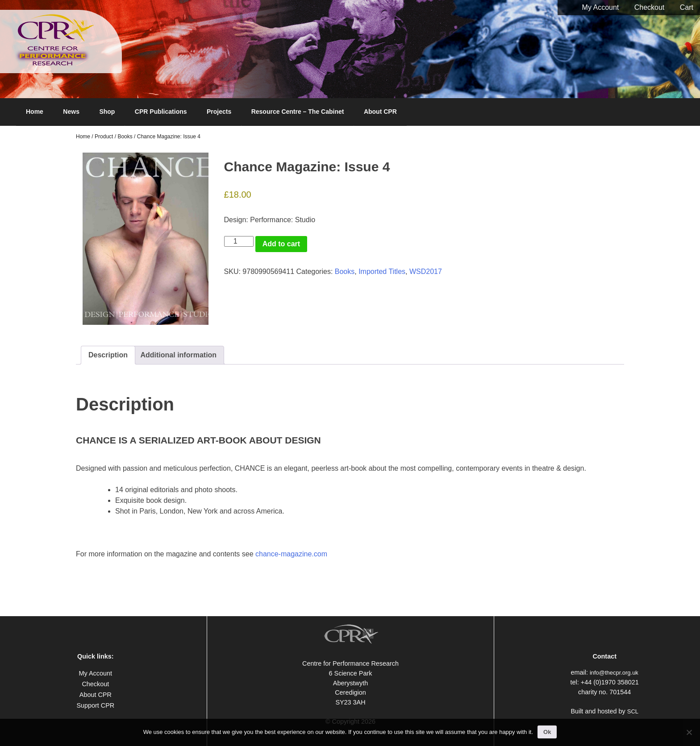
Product (104, 137)
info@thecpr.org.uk (614, 673)
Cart (687, 7)
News (71, 112)
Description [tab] (108, 355)
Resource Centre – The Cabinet (298, 112)
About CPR (380, 112)
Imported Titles (382, 271)
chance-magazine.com (291, 554)
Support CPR (95, 705)
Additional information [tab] (178, 355)
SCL (633, 711)
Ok (547, 732)
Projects (219, 112)
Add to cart (281, 244)
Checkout (650, 7)
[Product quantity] (239, 241)
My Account (601, 7)
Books (125, 137)
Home (35, 112)
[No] (689, 732)
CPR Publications (161, 112)
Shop (107, 112)
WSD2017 (426, 271)
